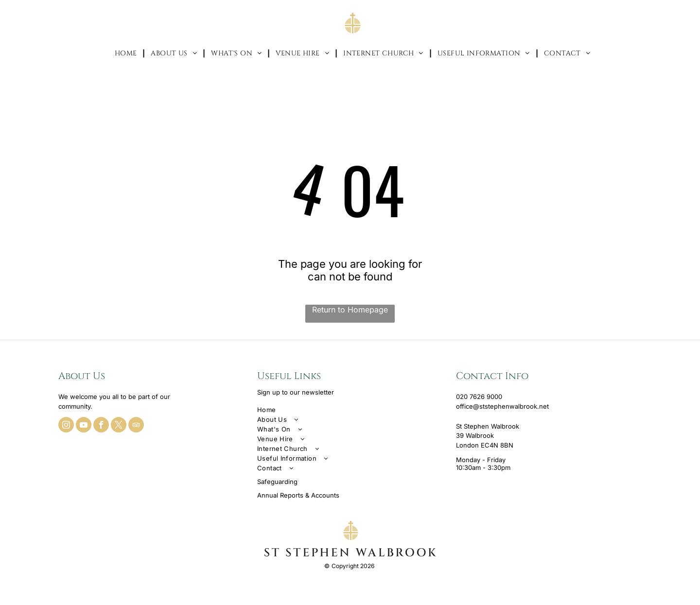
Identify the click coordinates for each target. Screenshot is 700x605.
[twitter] (119, 426)
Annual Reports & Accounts (298, 495)
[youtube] (84, 426)
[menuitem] (127, 53)
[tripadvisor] (136, 426)
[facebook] (101, 426)
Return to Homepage (350, 310)
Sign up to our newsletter (296, 392)
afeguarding (279, 482)
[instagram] (66, 426)
